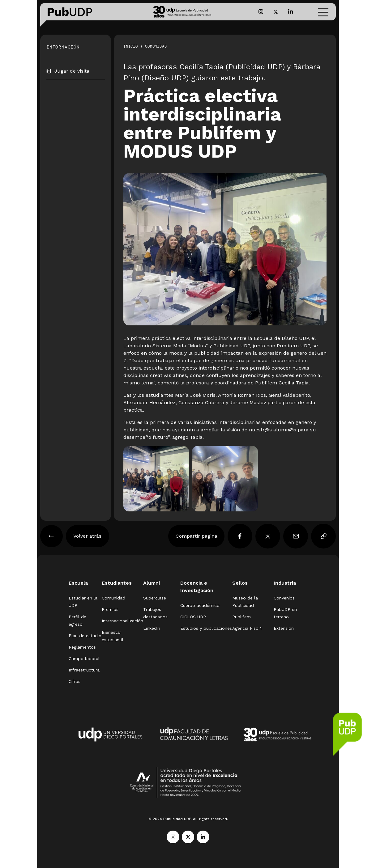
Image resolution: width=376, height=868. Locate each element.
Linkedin (152, 628)
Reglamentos (82, 647)
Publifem (241, 617)
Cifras (75, 681)
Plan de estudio (85, 636)
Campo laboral (84, 658)
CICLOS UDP (193, 617)
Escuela (78, 583)
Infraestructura (84, 670)
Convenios (284, 598)
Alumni (152, 583)
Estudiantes (117, 583)
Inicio (131, 46)
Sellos (240, 583)
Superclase (155, 598)
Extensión (284, 628)
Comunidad (156, 46)
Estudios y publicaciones (206, 628)
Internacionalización (122, 621)
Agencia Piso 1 (247, 628)
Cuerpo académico (200, 605)
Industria (285, 583)
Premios (110, 609)
